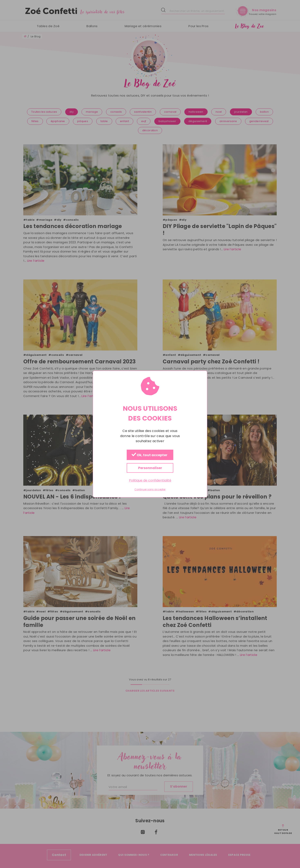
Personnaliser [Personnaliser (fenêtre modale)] (150, 468)
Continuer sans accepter (150, 490)
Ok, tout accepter (149, 455)
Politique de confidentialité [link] (150, 480)
